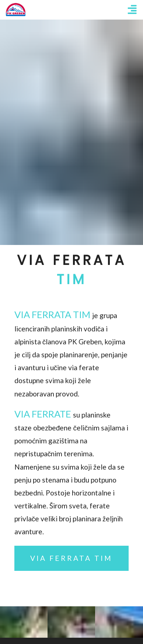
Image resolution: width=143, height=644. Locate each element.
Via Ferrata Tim (71, 558)
